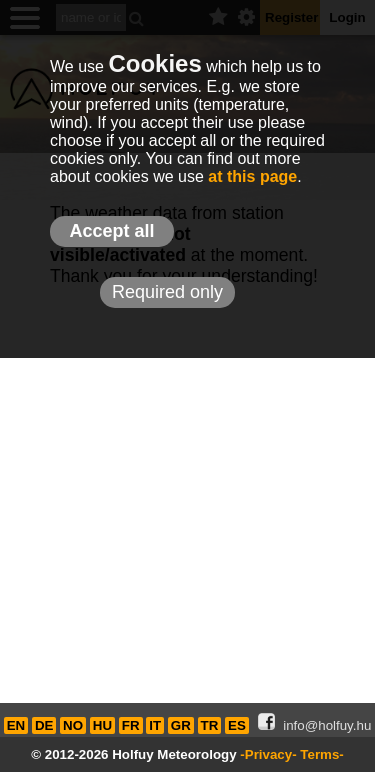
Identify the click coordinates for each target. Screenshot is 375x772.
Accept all (111, 231)
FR (131, 725)
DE (44, 725)
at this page (252, 176)
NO (73, 725)
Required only (167, 292)
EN (16, 725)
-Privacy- (268, 754)
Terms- (321, 754)
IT (155, 725)
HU (102, 725)
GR (181, 725)
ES (237, 725)
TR (210, 725)
